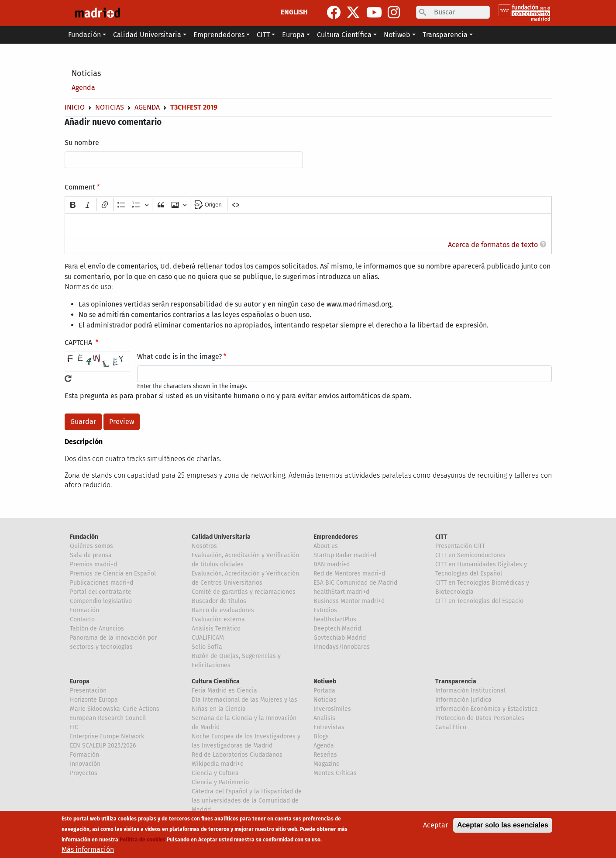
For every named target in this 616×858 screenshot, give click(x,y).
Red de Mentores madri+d (349, 574)
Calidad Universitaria (221, 537)
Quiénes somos (91, 546)
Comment (80, 187)
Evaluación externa (218, 619)
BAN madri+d (332, 564)
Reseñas (325, 755)
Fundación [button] (84, 35)
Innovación (85, 764)
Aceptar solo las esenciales (503, 825)
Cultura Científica (216, 681)
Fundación (84, 537)
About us (326, 546)
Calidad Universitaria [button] (147, 35)
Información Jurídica (463, 700)
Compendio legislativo (101, 601)
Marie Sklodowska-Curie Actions (115, 709)
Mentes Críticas (335, 773)
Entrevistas (329, 727)
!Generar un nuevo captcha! (68, 379)
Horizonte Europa (94, 700)
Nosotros (204, 546)
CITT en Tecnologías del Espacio (479, 601)
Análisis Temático (216, 629)
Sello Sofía (207, 647)
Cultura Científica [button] (344, 35)
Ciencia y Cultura (215, 773)
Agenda (83, 88)
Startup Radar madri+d (345, 555)
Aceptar (435, 825)
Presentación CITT (460, 546)
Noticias (86, 73)
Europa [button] (293, 35)
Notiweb (325, 681)
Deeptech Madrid (337, 629)
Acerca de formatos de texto (493, 245)
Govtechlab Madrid (340, 638)
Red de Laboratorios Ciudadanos (237, 755)
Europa (80, 681)
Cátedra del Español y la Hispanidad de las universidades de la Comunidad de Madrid (247, 801)
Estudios (325, 610)
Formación (84, 610)
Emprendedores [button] (219, 35)
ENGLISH (294, 12)
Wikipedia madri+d (218, 764)
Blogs (321, 736)
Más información (88, 849)
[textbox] (308, 225)
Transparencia (456, 681)
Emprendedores (336, 537)
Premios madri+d (93, 564)
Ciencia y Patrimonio (220, 782)
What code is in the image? (179, 357)
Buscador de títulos (219, 601)
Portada (324, 691)
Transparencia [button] (445, 35)
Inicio (75, 107)
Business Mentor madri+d (349, 601)
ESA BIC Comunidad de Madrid (355, 583)
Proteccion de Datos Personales (480, 718)
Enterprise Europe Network (107, 736)
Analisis (324, 718)
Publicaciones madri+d (102, 583)
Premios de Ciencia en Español (113, 574)
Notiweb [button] (397, 35)
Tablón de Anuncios (97, 629)
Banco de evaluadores (223, 610)
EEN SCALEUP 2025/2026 (103, 746)
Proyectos (84, 773)
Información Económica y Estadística (487, 709)
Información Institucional (470, 691)
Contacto (82, 619)
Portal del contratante (101, 592)
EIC (74, 727)
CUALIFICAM (208, 638)
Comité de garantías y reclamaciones (244, 592)
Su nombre (82, 143)
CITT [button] (263, 35)
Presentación (88, 691)
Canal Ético (451, 727)
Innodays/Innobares (342, 647)
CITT (441, 537)
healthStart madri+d (341, 592)
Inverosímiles (332, 709)
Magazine (327, 764)
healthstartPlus (335, 619)
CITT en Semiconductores (470, 555)
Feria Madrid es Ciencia (224, 691)
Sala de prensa (91, 555)
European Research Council (108, 718)
